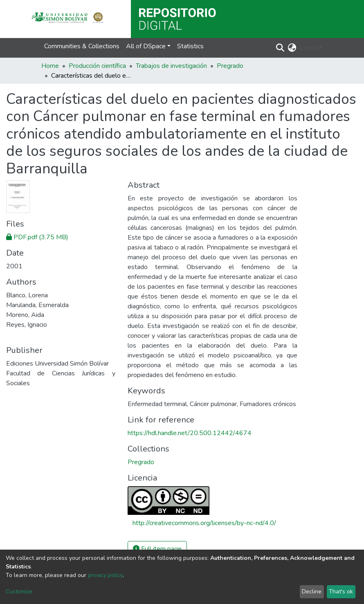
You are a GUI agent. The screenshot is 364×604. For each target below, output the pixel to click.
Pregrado (230, 66)
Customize (19, 592)
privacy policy (105, 575)
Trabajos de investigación (171, 66)
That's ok (341, 592)
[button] (292, 48)
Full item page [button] (157, 549)
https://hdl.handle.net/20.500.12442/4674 (190, 433)
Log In (309, 48)
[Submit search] (280, 48)
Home (50, 66)
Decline (312, 592)
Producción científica (97, 66)
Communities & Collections (82, 46)
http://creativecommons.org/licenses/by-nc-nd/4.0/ (204, 523)
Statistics (190, 46)
